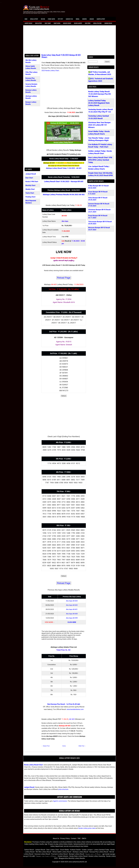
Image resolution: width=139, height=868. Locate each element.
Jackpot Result (28, 23)
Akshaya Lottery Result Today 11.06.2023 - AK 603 (64, 168)
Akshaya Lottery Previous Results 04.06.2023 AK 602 (64, 195)
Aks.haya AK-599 (72, 618)
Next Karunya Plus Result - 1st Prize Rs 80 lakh (64, 704)
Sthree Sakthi (51, 19)
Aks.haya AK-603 (72, 601)
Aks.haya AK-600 (72, 614)
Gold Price (88, 23)
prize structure (63, 789)
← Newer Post (46, 746)
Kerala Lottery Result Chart (33, 765)
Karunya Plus (69, 19)
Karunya (85, 19)
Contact (74, 838)
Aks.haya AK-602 (72, 605)
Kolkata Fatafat (67, 23)
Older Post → (82, 746)
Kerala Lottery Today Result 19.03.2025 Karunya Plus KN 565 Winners (99, 94)
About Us (56, 838)
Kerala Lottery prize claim (87, 828)
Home (26, 19)
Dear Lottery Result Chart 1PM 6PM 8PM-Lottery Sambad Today (100, 160)
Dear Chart (29, 178)
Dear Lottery (39, 23)
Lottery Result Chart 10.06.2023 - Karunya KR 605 (64, 181)
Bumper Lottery (101, 19)
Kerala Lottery (34, 19)
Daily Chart (48, 23)
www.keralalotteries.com (75, 709)
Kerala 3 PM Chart (32, 182)
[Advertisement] (69, 40)
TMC (79, 838)
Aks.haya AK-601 (72, 609)
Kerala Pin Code (97, 23)
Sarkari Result (108, 23)
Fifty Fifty (60, 19)
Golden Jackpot (78, 23)
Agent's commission (60, 801)
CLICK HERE (72, 622)
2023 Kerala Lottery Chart (50, 71)
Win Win (43, 19)
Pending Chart (30, 197)
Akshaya (92, 19)
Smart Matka (57, 23)
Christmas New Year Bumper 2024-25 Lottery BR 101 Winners (99, 125)
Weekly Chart (30, 189)
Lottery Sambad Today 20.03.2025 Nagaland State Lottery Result (99, 103)
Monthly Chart (30, 185)
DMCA (84, 838)
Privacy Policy (65, 838)
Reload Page (64, 278)
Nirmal (78, 19)
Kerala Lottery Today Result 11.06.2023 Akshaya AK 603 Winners (61, 56)
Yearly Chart (30, 193)
